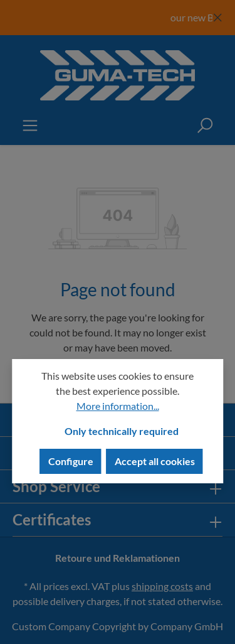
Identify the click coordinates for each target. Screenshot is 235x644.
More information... (118, 406)
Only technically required (122, 431)
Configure (71, 461)
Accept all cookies (155, 461)
